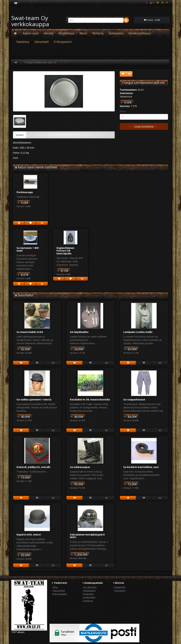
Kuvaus (20, 135)
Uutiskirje (88, 601)
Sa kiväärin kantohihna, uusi (141, 467)
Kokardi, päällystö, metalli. (34, 467)
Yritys (55, 587)
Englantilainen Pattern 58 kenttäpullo (65, 251)
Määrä (123, 111)
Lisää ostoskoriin (144, 126)
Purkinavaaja (25, 192)
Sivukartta (88, 594)
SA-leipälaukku (79, 332)
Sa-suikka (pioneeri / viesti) (34, 399)
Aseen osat (31, 33)
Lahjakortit (119, 587)
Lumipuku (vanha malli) (138, 332)
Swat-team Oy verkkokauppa (30, 21)
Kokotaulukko (60, 594)
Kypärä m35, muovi (29, 534)
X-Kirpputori (63, 42)
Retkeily (98, 33)
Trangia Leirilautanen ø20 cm (40, 62)
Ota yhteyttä (90, 587)
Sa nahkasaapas (80, 467)
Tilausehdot (59, 591)
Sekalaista (116, 33)
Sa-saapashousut (134, 399)
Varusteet (42, 42)
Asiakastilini (89, 597)
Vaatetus (23, 42)
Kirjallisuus (66, 33)
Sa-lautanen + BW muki (28, 249)
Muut (83, 33)
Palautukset (89, 591)
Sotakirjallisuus (140, 33)
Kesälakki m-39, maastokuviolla (90, 399)
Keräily (49, 33)
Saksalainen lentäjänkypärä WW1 (87, 536)
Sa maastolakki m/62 (30, 332)
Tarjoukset (119, 591)
